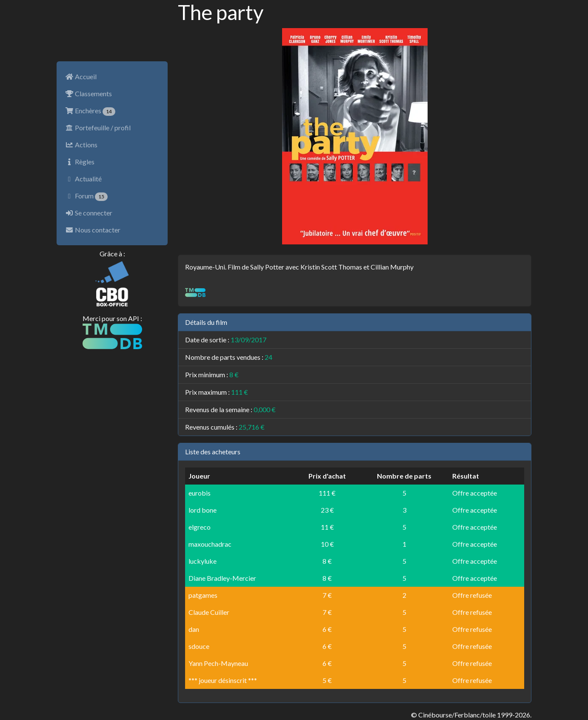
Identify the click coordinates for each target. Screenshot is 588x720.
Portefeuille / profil (98, 128)
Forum (86, 196)
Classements (88, 93)
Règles (80, 162)
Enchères (90, 111)
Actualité (83, 179)
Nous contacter (93, 230)
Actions (81, 145)
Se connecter (89, 213)
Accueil (81, 76)
